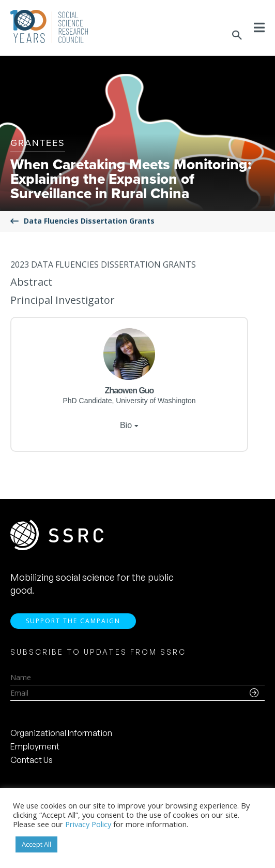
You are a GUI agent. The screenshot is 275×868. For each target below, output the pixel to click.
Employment (35, 746)
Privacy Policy (88, 824)
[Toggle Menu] (259, 27)
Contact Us (32, 760)
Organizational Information (61, 733)
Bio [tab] (126, 425)
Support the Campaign (73, 621)
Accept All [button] (36, 844)
